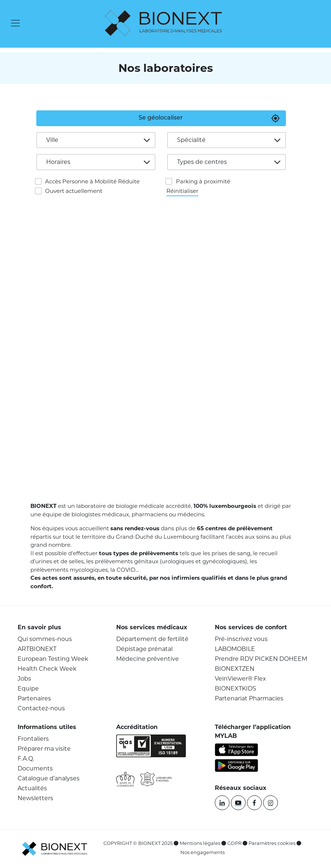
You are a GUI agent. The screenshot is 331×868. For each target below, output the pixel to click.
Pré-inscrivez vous (241, 639)
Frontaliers (33, 739)
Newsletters (35, 798)
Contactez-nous (41, 708)
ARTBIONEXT (37, 649)
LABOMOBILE (235, 649)
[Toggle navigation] (15, 23)
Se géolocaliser (161, 118)
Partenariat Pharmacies (249, 698)
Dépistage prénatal (144, 649)
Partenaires (34, 698)
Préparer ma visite (44, 749)
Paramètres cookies (272, 843)
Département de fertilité (152, 639)
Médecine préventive (148, 659)
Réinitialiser (182, 191)
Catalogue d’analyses (49, 778)
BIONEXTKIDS (236, 688)
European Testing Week (53, 659)
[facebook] (254, 803)
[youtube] (238, 803)
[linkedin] (222, 803)
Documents (35, 768)
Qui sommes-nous (45, 639)
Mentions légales (200, 843)
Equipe (28, 688)
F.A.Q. (26, 759)
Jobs (24, 679)
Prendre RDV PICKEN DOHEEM (261, 659)
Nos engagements (203, 852)
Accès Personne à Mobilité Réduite (92, 181)
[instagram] (271, 803)
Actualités (32, 788)
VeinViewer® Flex (240, 679)
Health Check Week (47, 669)
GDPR (234, 843)
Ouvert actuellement (74, 191)
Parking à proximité (203, 181)
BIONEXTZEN (235, 669)
